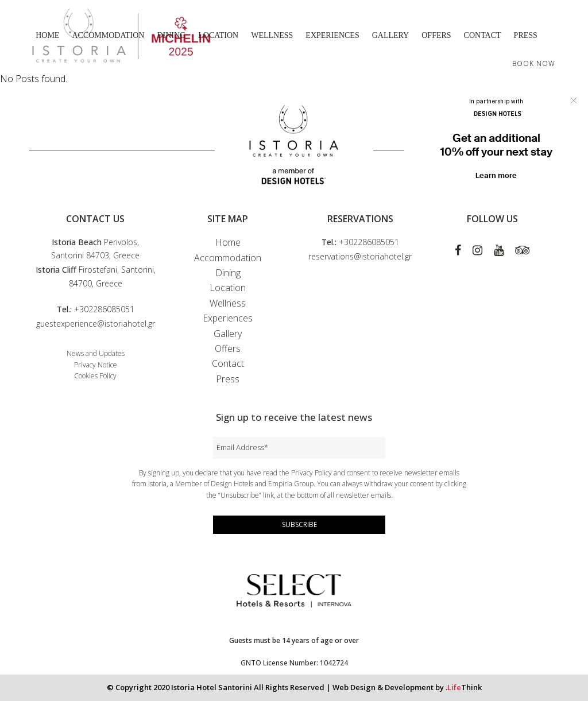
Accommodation (228, 258)
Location (228, 288)
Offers (228, 348)
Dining (228, 273)
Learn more (496, 175)
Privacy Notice (96, 365)
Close (574, 100)
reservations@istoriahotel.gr (360, 256)
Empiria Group (291, 484)
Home (228, 242)
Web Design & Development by (407, 687)
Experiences (228, 318)
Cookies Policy (95, 376)
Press (228, 379)
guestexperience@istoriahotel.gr (96, 324)
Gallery (228, 334)
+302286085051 (104, 309)
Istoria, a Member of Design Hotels (201, 484)
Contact (228, 363)
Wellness (228, 303)
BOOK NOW (534, 63)
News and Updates (96, 353)
